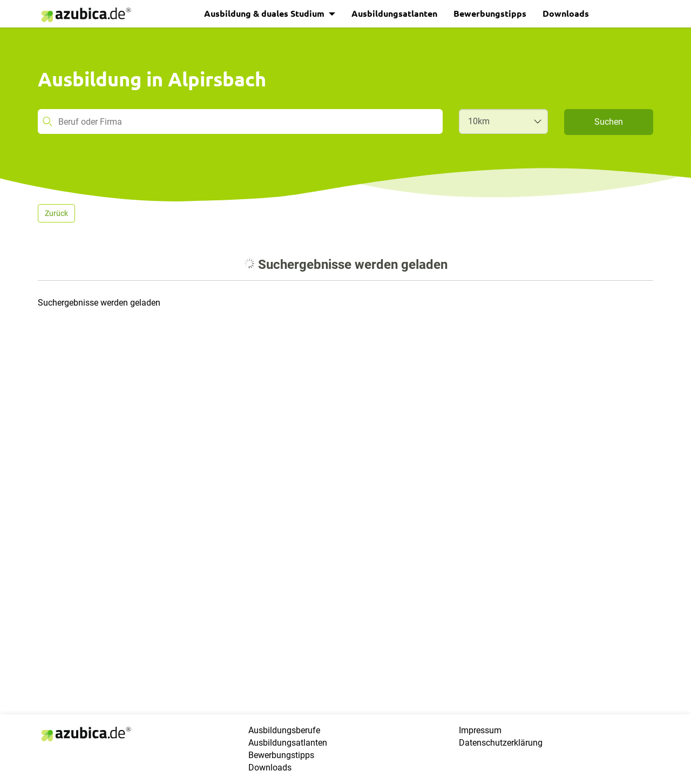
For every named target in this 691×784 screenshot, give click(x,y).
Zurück (56, 213)
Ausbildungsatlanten (394, 13)
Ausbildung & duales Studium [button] (265, 13)
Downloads (566, 13)
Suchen (609, 122)
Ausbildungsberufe (284, 730)
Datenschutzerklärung (501, 742)
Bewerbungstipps (490, 13)
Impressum (480, 730)
